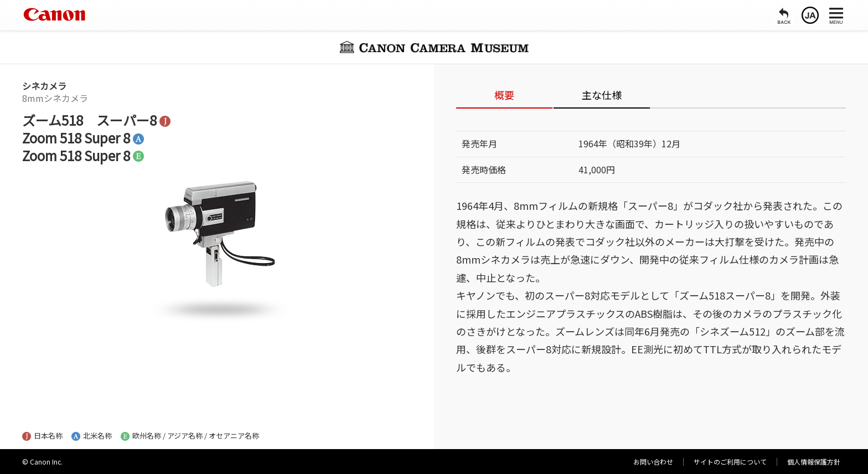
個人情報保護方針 (814, 462)
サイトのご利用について (730, 462)
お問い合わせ (653, 462)
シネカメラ (44, 86)
